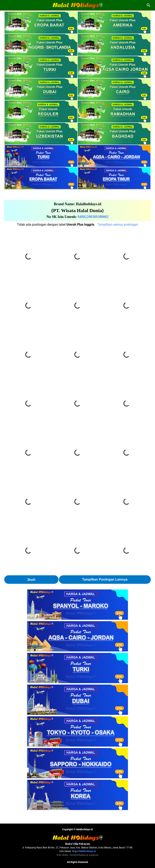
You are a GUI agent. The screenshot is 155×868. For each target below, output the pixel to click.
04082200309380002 (93, 217)
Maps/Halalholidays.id (84, 851)
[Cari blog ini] (149, 5)
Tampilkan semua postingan (118, 225)
